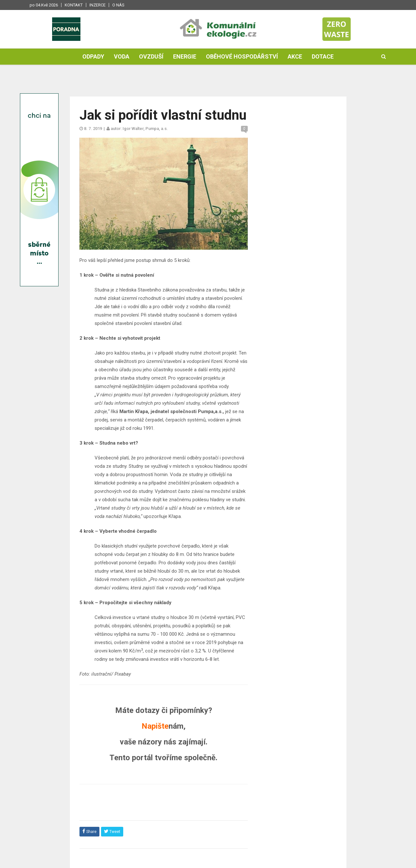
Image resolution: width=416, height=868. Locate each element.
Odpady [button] (93, 57)
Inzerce (97, 5)
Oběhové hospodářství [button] (242, 57)
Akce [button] (295, 57)
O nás (118, 5)
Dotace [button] (323, 57)
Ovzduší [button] (151, 57)
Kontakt (74, 5)
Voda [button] (122, 57)
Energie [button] (185, 57)
